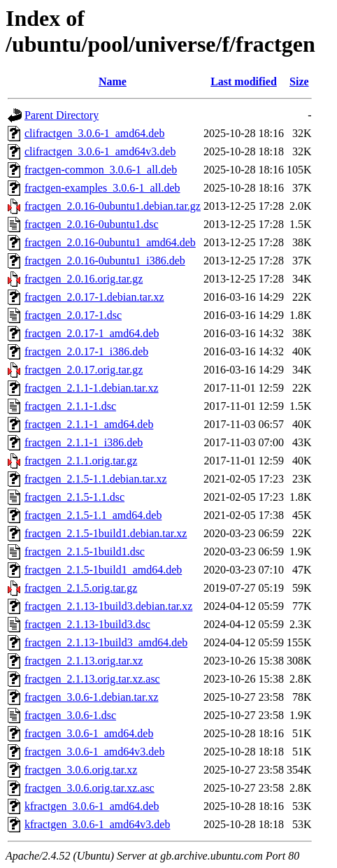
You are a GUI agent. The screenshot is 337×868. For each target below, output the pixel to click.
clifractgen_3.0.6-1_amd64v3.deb (100, 151)
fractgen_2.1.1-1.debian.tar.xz (91, 388)
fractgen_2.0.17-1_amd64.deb (92, 333)
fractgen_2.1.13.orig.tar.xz (84, 661)
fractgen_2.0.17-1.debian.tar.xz (94, 297)
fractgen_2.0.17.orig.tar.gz (84, 370)
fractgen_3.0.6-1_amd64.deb (89, 733)
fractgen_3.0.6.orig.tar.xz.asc (89, 788)
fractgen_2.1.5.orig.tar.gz (81, 588)
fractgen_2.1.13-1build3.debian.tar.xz (108, 606)
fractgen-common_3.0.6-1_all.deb (101, 170)
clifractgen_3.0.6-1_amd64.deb (94, 133)
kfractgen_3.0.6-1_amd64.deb (92, 806)
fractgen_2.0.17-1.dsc (73, 315)
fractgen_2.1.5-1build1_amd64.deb (103, 570)
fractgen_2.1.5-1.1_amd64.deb (93, 515)
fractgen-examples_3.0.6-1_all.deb (102, 188)
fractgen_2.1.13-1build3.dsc (87, 624)
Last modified (244, 81)
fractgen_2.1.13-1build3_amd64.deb (106, 642)
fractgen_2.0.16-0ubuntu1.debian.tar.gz (113, 206)
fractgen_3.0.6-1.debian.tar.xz (91, 697)
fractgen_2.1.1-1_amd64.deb (89, 424)
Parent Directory (62, 115)
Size (299, 81)
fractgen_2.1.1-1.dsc (70, 406)
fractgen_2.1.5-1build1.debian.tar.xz (106, 533)
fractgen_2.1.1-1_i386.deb (84, 442)
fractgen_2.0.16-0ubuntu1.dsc (92, 224)
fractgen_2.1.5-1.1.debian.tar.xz (95, 479)
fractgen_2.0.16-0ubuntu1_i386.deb (105, 261)
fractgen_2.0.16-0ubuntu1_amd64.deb (110, 242)
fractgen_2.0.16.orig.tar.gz (84, 279)
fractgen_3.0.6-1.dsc (70, 715)
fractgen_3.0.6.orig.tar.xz (81, 770)
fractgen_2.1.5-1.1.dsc (74, 497)
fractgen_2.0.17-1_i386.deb (86, 351)
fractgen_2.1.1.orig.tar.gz (81, 461)
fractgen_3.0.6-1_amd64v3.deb (94, 752)
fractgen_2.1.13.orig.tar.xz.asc (92, 679)
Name (113, 81)
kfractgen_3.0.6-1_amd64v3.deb (97, 824)
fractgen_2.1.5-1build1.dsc (85, 552)
